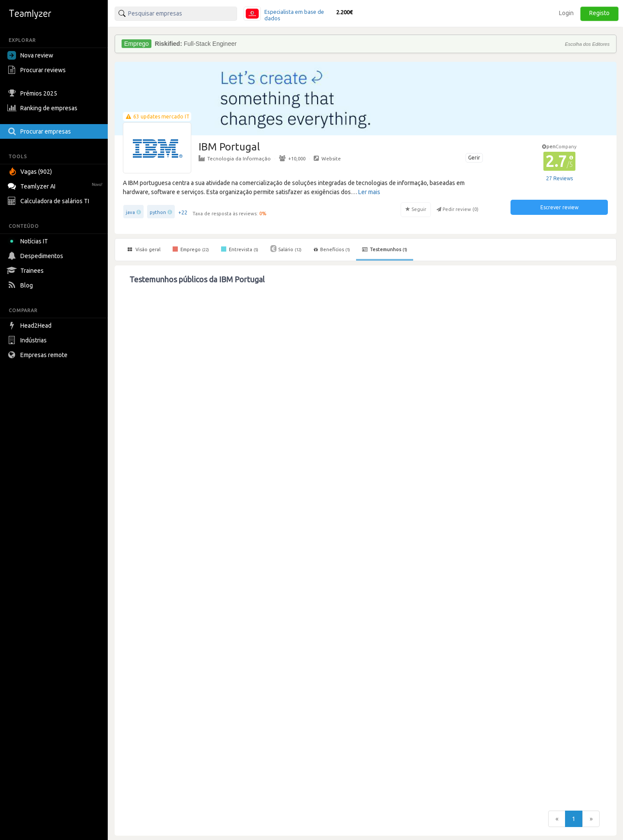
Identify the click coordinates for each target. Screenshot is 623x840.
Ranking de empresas (43, 108)
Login (566, 13)
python (158, 212)
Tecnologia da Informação (235, 158)
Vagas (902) (31, 172)
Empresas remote (39, 355)
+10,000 (292, 158)
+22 (183, 212)
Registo (599, 13)
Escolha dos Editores (587, 44)
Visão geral (144, 249)
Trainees (27, 271)
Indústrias (28, 340)
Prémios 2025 (33, 93)
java (130, 212)
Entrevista (240, 249)
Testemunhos (385, 249)
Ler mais (369, 192)
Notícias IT (29, 241)
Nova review (30, 55)
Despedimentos (36, 256)
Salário (286, 249)
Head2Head (31, 326)
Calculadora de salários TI (49, 201)
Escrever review (559, 207)
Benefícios (332, 249)
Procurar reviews (38, 70)
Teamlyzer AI (56, 185)
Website (327, 158)
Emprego (191, 249)
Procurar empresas (40, 131)
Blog (21, 285)
